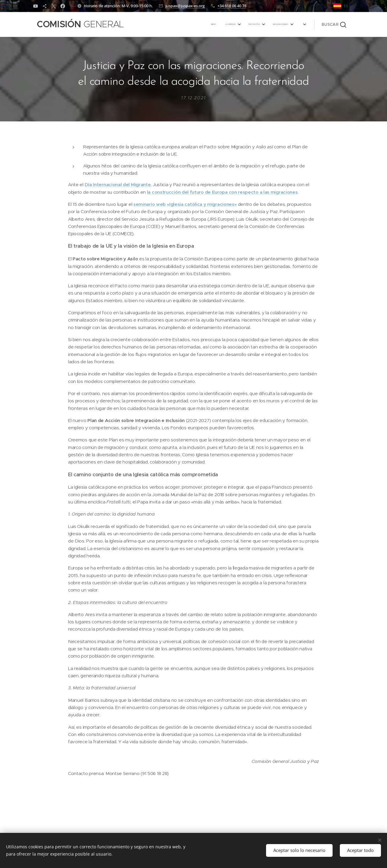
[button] (334, 25)
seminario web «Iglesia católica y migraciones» (185, 204)
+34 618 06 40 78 (232, 6)
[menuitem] (243, 25)
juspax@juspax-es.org (185, 6)
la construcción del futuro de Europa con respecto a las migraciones (222, 192)
